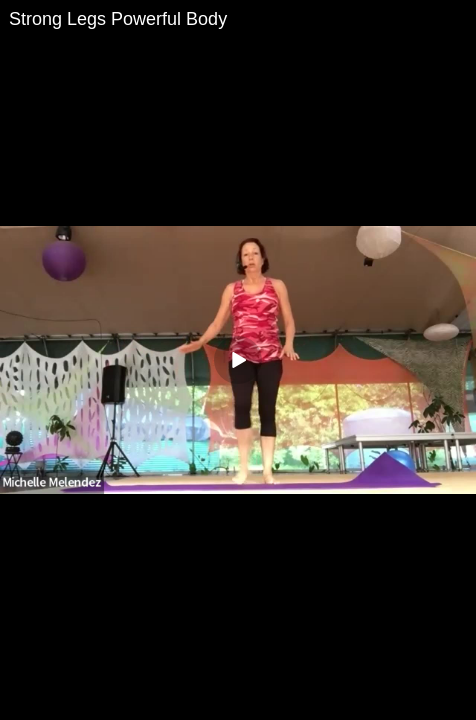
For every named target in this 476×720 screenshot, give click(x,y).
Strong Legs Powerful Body (118, 19)
